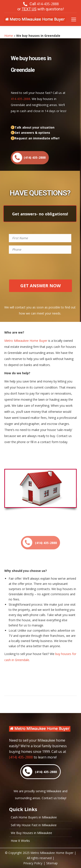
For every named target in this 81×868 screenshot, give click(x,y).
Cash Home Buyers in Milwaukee (34, 817)
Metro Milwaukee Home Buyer (26, 341)
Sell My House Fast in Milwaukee (34, 825)
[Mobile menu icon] (74, 19)
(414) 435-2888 (21, 757)
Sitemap (52, 863)
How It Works (20, 841)
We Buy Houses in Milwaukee (31, 833)
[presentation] (40, 268)
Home (9, 36)
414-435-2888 (21, 99)
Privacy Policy (33, 863)
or (41, 9)
